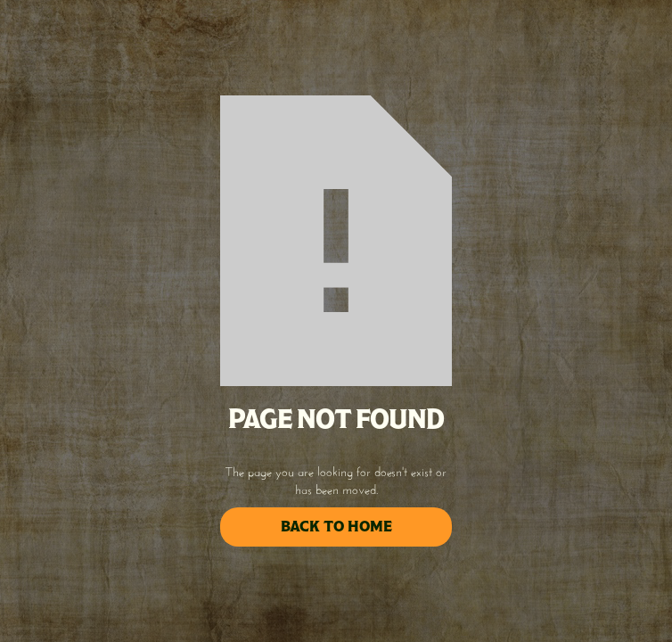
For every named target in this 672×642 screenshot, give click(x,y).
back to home (336, 527)
